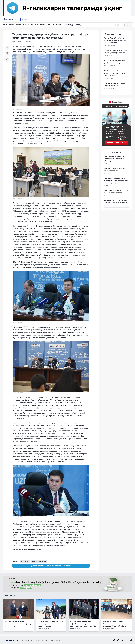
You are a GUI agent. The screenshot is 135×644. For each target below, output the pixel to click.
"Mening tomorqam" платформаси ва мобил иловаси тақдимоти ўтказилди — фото (116, 73)
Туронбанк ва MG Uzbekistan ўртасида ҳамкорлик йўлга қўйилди (18, 623)
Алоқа (38, 640)
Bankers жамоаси (56, 640)
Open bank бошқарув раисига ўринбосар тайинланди (114, 62)
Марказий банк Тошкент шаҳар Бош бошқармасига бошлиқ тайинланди (115, 159)
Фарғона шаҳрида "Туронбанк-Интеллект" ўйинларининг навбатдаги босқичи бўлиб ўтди (115, 624)
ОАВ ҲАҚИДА (69, 25)
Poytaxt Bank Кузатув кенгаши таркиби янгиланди (114, 170)
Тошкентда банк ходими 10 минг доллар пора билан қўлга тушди (115, 201)
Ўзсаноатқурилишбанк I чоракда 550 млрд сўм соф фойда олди (115, 52)
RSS (33, 640)
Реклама (45, 640)
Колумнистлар (55, 25)
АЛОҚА (79, 25)
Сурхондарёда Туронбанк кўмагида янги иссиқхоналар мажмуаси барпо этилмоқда (51, 624)
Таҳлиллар (21, 25)
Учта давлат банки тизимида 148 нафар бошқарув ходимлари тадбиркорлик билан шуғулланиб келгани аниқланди (82, 624)
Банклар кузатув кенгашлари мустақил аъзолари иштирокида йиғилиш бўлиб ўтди (116, 181)
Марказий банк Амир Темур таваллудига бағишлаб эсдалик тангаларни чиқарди (115, 40)
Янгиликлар (9, 25)
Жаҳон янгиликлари (37, 25)
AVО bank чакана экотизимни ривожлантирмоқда (114, 85)
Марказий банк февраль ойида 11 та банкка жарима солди (116, 192)
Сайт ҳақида (25, 640)
